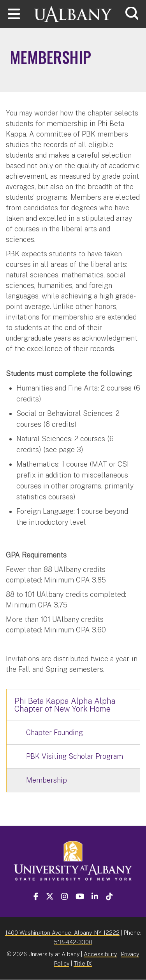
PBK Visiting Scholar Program (75, 756)
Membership (47, 780)
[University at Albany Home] (73, 13)
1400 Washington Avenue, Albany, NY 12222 (62, 933)
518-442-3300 (73, 942)
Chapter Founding (55, 732)
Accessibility (100, 954)
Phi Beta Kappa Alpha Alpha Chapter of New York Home (65, 705)
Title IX (83, 963)
